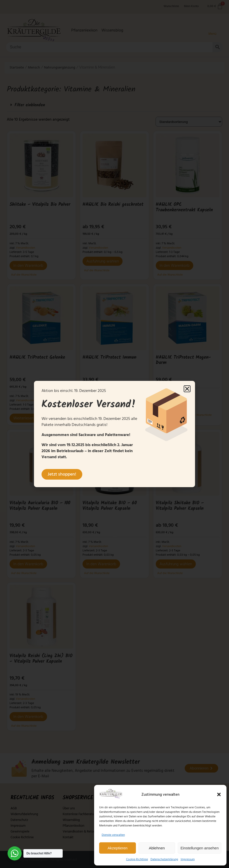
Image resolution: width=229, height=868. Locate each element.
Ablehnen (157, 848)
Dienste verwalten (113, 835)
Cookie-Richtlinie (137, 859)
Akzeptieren (117, 848)
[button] (219, 794)
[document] (114, 434)
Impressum (188, 859)
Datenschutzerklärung (164, 859)
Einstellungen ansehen (200, 848)
